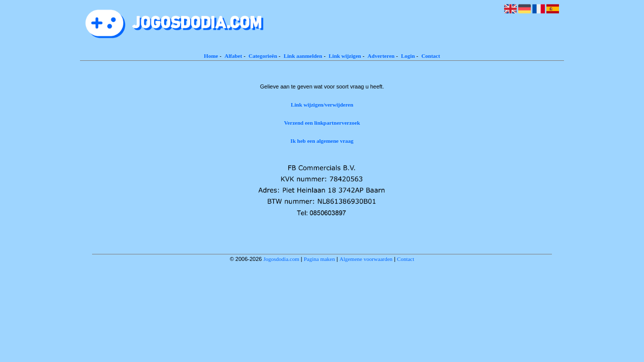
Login (408, 56)
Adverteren (381, 56)
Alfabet (233, 56)
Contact (430, 56)
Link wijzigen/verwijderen (322, 105)
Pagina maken (319, 259)
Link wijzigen (345, 56)
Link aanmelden (303, 56)
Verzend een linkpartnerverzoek (322, 123)
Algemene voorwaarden (366, 259)
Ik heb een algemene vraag (322, 141)
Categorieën (263, 56)
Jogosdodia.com (281, 259)
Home (211, 56)
